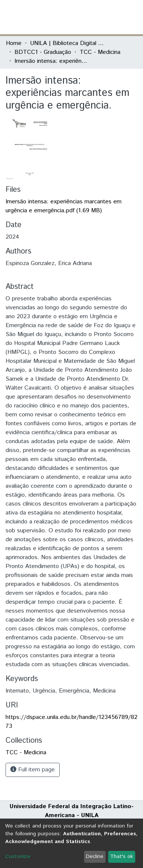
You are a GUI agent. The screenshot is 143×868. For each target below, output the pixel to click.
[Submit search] (83, 17)
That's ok (122, 856)
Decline (95, 856)
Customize (18, 856)
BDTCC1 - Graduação (43, 52)
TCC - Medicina (100, 52)
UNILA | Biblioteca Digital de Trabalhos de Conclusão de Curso (67, 43)
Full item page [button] (33, 770)
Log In (109, 17)
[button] (94, 17)
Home (14, 43)
